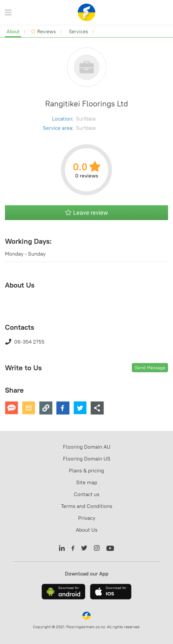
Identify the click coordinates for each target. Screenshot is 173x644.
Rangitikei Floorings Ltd (86, 103)
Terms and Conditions (87, 506)
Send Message (150, 368)
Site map (87, 482)
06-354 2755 (25, 342)
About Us (87, 530)
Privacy (87, 518)
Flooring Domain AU (87, 447)
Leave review (87, 213)
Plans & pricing (86, 470)
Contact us (87, 494)
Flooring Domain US (87, 459)
